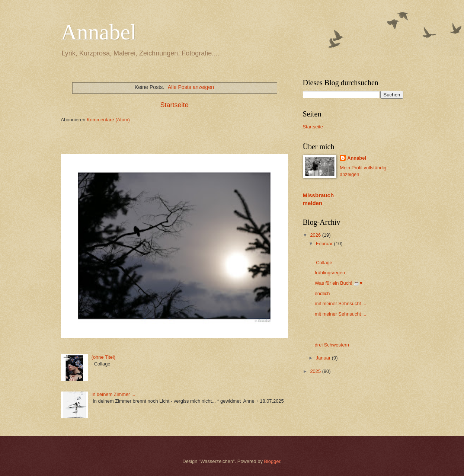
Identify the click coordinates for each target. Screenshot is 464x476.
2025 (316, 371)
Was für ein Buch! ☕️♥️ (340, 283)
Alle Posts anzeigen (191, 87)
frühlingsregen (330, 273)
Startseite (174, 105)
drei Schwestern (332, 345)
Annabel (99, 32)
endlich (322, 293)
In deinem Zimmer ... (113, 394)
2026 (316, 235)
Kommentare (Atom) (108, 120)
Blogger (272, 461)
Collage (324, 263)
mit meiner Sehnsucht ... (341, 304)
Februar (325, 244)
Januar (324, 358)
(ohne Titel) (103, 357)
